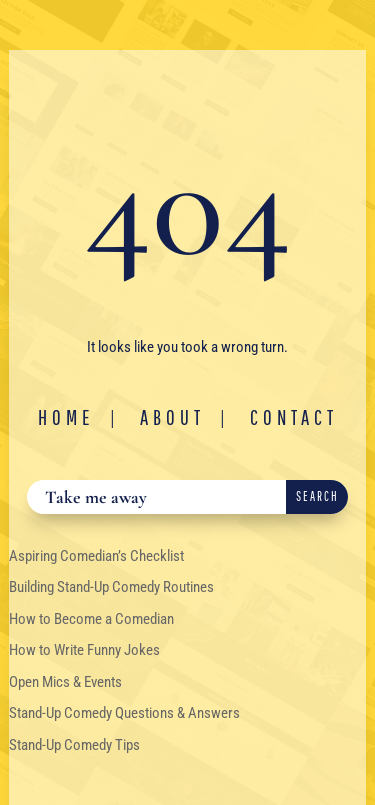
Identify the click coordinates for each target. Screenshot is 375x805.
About (172, 417)
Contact (294, 417)
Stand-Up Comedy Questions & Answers (124, 713)
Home (66, 417)
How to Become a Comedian (91, 619)
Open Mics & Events (65, 682)
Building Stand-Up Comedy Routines (111, 587)
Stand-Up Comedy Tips (74, 745)
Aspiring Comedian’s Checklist (96, 556)
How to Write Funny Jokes (84, 650)
